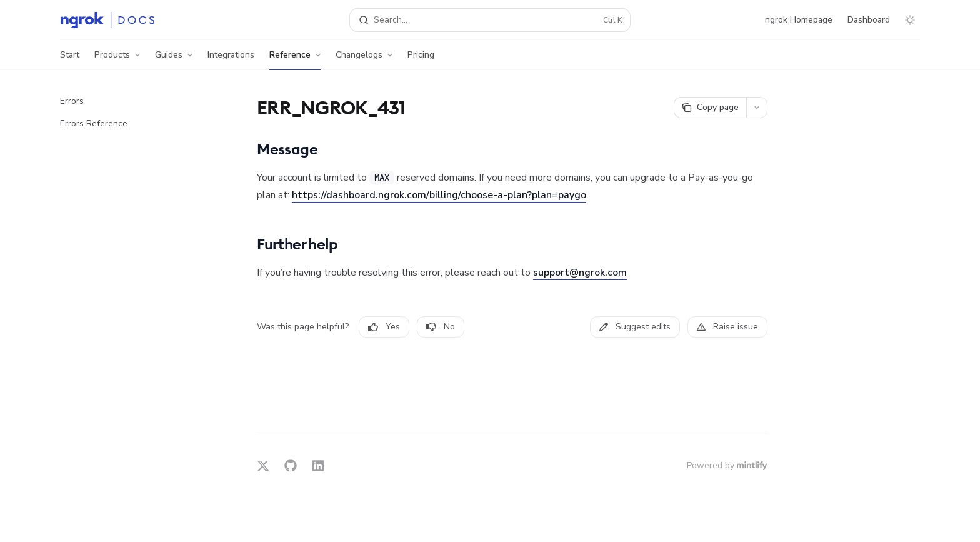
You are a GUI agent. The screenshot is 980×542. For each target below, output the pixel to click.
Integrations (231, 59)
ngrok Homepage (799, 20)
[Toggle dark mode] (910, 20)
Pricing (421, 59)
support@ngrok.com (580, 273)
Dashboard (869, 20)
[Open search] (490, 20)
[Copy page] (710, 108)
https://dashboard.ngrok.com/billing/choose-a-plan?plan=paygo (439, 195)
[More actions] (757, 108)
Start (70, 59)
